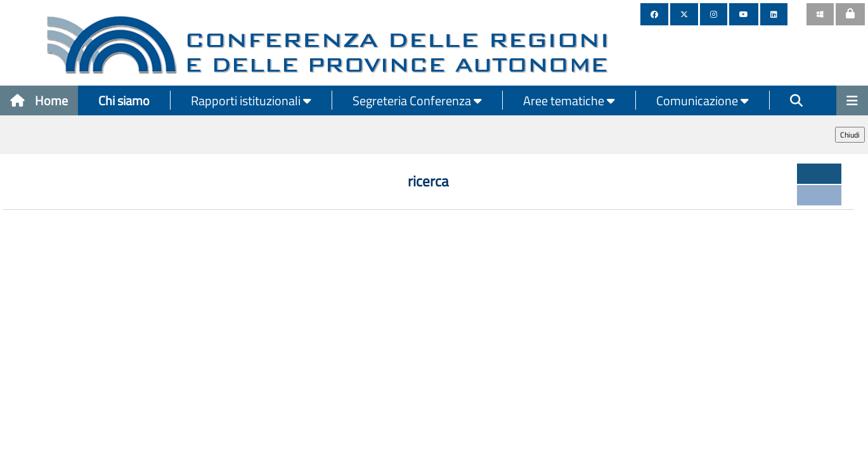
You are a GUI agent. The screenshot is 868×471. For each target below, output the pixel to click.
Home (39, 100)
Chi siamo (124, 100)
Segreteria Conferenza (417, 100)
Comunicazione (703, 100)
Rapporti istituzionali (251, 100)
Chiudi (850, 135)
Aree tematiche (569, 100)
